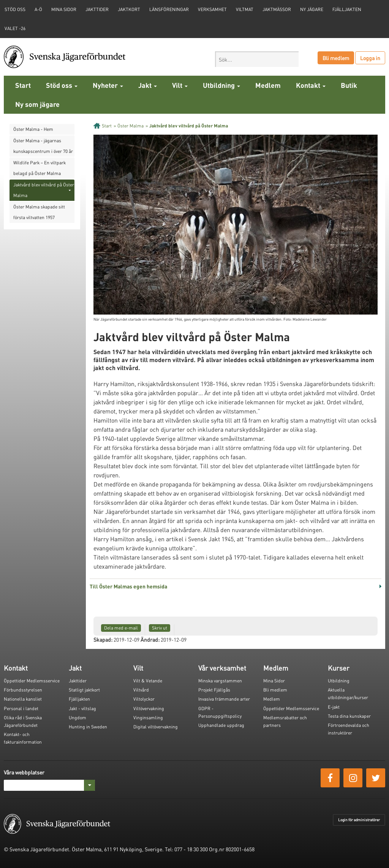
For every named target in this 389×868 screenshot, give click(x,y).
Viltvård (141, 690)
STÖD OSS (15, 9)
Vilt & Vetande (148, 681)
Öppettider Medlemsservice (32, 681)
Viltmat (245, 9)
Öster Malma (130, 126)
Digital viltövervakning (156, 727)
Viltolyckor (144, 699)
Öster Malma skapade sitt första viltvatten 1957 (39, 212)
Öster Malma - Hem (33, 129)
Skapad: (103, 639)
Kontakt (311, 85)
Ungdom (77, 718)
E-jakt (334, 707)
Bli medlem (336, 58)
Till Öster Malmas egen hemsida (128, 586)
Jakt (148, 85)
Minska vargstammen (220, 681)
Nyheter (108, 85)
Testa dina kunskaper (349, 716)
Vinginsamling (148, 718)
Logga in (370, 58)
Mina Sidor (274, 681)
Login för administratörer (359, 820)
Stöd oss (62, 85)
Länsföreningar (169, 9)
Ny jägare (312, 9)
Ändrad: (150, 639)
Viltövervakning (149, 708)
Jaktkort (129, 9)
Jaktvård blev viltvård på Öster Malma (44, 190)
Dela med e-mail (121, 628)
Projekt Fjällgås (214, 690)
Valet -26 (15, 28)
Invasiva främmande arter (224, 699)
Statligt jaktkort (84, 690)
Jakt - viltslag (82, 708)
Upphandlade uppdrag (221, 725)
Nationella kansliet (23, 699)
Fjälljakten (347, 9)
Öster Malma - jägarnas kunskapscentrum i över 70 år (43, 146)
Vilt (180, 85)
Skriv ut (160, 628)
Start (23, 85)
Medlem (268, 85)
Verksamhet (212, 9)
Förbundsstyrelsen (23, 690)
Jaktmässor (277, 9)
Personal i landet (21, 708)
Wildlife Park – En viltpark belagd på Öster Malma (40, 168)
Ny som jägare (37, 104)
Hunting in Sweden (88, 727)
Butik (349, 85)
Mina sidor (64, 9)
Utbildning (221, 85)
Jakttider (97, 9)
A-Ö (38, 9)
